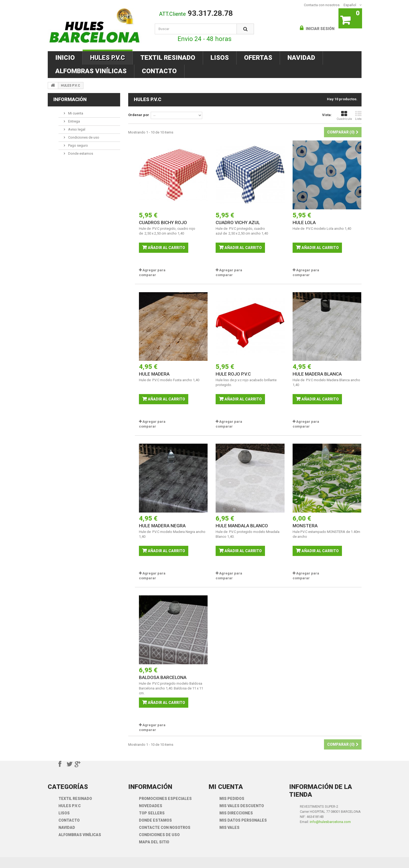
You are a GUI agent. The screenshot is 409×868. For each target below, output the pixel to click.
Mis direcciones (236, 813)
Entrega (74, 121)
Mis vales (229, 828)
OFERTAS (258, 58)
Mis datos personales (243, 820)
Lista (358, 116)
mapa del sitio (154, 842)
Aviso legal (76, 129)
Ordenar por (139, 115)
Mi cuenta (75, 113)
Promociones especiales (165, 799)
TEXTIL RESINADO (168, 58)
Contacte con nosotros (165, 828)
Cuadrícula (344, 116)
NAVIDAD (301, 58)
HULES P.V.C (108, 58)
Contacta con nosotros (322, 5)
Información (70, 99)
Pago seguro (78, 145)
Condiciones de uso (83, 137)
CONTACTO (159, 71)
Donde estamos (80, 153)
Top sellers (152, 813)
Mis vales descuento (242, 806)
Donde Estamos (155, 820)
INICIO (65, 58)
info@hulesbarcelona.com (330, 822)
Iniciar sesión (320, 29)
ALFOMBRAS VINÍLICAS (91, 71)
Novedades (151, 806)
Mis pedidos (232, 799)
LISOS (220, 58)
